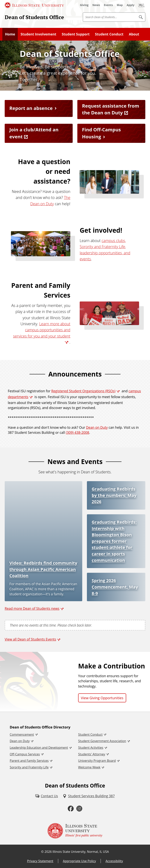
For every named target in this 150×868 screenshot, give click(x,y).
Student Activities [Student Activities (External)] (91, 748)
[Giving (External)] (84, 5)
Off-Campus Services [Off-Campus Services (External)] (25, 754)
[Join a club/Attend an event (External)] (39, 133)
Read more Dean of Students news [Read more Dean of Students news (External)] (32, 608)
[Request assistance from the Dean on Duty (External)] (111, 110)
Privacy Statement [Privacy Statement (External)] (40, 861)
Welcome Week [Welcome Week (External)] (89, 767)
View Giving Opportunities (102, 698)
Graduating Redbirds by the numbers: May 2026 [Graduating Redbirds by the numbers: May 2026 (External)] (114, 495)
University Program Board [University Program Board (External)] (97, 761)
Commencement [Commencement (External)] (22, 735)
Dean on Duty (97, 427)
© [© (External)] (42, 852)
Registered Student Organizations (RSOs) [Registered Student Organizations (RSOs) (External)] (83, 391)
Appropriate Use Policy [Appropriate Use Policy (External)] (79, 861)
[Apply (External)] (130, 5)
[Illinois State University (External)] (34, 5)
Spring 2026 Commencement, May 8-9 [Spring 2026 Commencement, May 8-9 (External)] (115, 587)
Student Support (76, 34)
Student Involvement (38, 34)
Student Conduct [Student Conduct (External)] (90, 735)
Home (10, 34)
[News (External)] (96, 5)
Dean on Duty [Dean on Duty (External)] (20, 741)
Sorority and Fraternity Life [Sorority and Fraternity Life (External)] (29, 767)
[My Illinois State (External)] (141, 5)
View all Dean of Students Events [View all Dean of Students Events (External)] (30, 639)
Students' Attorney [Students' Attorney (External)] (92, 754)
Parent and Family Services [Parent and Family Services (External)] (29, 761)
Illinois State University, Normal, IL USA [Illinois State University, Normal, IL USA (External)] (81, 852)
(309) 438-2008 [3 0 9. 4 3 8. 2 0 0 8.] (78, 432)
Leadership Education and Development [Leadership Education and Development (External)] (39, 748)
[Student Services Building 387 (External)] (89, 796)
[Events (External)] (108, 5)
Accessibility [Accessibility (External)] (114, 861)
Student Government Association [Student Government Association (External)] (102, 741)
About (134, 34)
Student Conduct (109, 34)
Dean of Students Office (34, 17)
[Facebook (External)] (71, 809)
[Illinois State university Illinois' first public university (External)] (75, 831)
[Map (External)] (120, 5)
